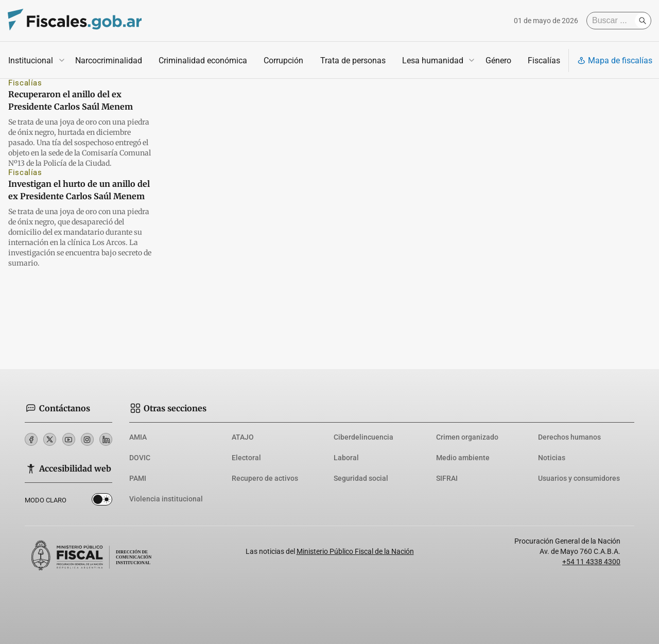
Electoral (246, 458)
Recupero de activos (265, 478)
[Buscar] (613, 21)
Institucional (31, 60)
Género (498, 60)
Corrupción (283, 60)
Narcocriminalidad (109, 60)
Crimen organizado (467, 437)
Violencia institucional (166, 499)
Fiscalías (544, 60)
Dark (102, 501)
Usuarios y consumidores (579, 478)
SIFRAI (447, 478)
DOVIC (140, 458)
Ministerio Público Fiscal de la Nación (355, 551)
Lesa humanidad (433, 60)
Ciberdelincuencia (363, 437)
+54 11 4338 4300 (591, 562)
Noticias (552, 458)
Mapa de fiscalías (615, 60)
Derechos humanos (569, 437)
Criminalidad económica (203, 60)
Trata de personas (353, 60)
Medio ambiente (463, 458)
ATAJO (243, 437)
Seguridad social (361, 478)
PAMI (138, 478)
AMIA (138, 437)
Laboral (346, 458)
